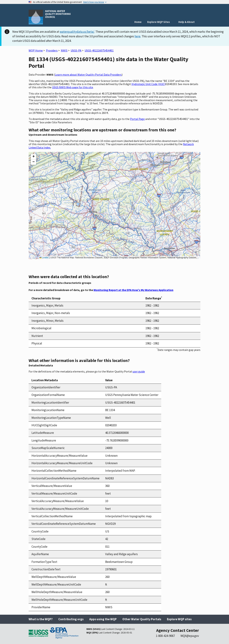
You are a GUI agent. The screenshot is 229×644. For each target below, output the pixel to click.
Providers (52, 50)
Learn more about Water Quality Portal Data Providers (88, 75)
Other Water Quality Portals (142, 619)
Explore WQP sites (179, 619)
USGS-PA (76, 50)
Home (138, 22)
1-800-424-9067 (165, 636)
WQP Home (36, 50)
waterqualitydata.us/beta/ (77, 32)
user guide (139, 371)
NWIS (64, 50)
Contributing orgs (71, 619)
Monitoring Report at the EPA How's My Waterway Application (133, 290)
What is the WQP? (41, 619)
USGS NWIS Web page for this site (73, 87)
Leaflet (44, 258)
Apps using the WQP (103, 619)
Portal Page (137, 119)
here (137, 36)
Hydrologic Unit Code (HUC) (148, 84)
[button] (33, 157)
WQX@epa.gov (190, 636)
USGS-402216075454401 (99, 50)
